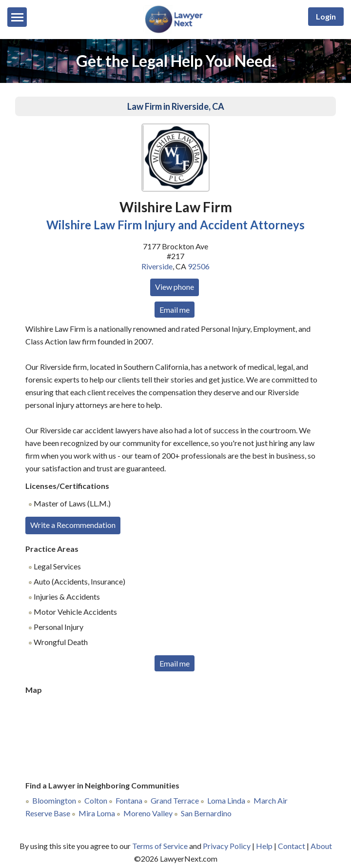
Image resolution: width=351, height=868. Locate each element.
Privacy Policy (227, 846)
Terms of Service (160, 846)
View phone (175, 287)
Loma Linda (226, 800)
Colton (96, 800)
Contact (292, 846)
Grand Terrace (175, 800)
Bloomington (54, 800)
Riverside (157, 266)
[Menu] (17, 17)
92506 (199, 266)
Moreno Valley (148, 813)
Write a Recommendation (73, 525)
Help (264, 846)
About (321, 846)
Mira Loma (97, 813)
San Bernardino (206, 813)
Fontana (129, 800)
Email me (175, 310)
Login (326, 16)
